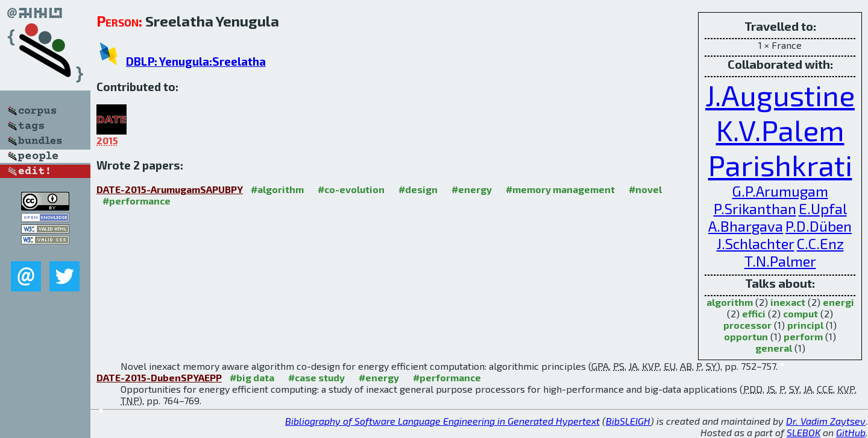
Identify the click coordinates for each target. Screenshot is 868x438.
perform (803, 336)
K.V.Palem (780, 130)
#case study (316, 377)
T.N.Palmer (780, 261)
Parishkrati (780, 165)
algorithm (730, 302)
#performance (137, 201)
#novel (645, 189)
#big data (252, 377)
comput (800, 313)
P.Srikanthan (755, 208)
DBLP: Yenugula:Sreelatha (196, 61)
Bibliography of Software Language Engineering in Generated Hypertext (442, 421)
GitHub (851, 432)
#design (418, 189)
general (774, 348)
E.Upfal (823, 208)
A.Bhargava (746, 226)
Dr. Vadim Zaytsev (826, 421)
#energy (472, 189)
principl (805, 325)
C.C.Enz (820, 243)
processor (747, 325)
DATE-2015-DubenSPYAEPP (159, 377)
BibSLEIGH (628, 421)
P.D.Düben (819, 226)
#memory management (560, 189)
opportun (746, 336)
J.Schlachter (756, 243)
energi (838, 302)
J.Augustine (780, 95)
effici (754, 313)
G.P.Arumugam (780, 191)
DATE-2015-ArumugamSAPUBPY (170, 189)
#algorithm (277, 189)
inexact (788, 302)
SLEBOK (804, 432)
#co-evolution (351, 189)
